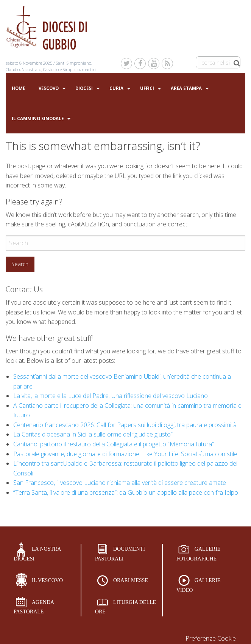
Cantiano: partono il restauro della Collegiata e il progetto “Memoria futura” (114, 444)
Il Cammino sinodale (38, 118)
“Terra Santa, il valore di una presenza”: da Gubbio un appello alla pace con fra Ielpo (126, 492)
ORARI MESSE (131, 580)
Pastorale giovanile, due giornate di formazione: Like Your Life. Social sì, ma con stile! (126, 454)
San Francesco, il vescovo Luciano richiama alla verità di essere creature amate (120, 483)
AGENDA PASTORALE (34, 607)
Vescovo (49, 88)
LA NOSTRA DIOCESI (37, 554)
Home (18, 88)
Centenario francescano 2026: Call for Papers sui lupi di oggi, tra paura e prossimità (125, 425)
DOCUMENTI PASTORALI (120, 554)
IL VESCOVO (47, 580)
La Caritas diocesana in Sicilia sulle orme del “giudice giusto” (93, 434)
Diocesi (84, 88)
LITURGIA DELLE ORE (125, 607)
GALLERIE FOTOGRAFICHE (198, 554)
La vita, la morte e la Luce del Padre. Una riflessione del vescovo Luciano (111, 396)
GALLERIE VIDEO (198, 585)
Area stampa (186, 88)
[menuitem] (18, 88)
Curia (116, 88)
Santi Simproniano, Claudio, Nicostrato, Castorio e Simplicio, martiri (51, 66)
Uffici (147, 88)
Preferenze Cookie (211, 638)
